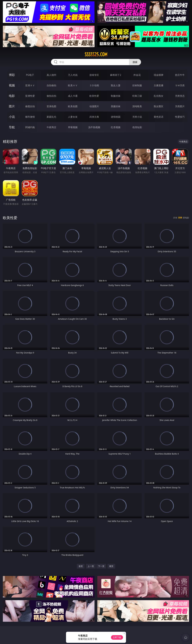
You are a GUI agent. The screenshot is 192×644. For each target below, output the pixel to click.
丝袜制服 (137, 85)
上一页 (91, 566)
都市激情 (30, 117)
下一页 (101, 566)
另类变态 (180, 96)
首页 (81, 566)
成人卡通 (73, 96)
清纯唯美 (137, 106)
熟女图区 (159, 106)
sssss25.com (96, 54)
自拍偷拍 (51, 85)
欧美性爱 (94, 96)
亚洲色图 (51, 106)
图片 (12, 106)
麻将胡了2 (116, 75)
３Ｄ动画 (94, 85)
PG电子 (30, 75)
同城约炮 (30, 127)
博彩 (12, 75)
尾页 (111, 566)
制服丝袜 (116, 96)
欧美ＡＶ (73, 85)
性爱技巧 (180, 117)
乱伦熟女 (159, 96)
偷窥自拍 (30, 106)
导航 (12, 127)
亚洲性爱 (30, 96)
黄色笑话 (159, 117)
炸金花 (137, 75)
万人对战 (73, 75)
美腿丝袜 (116, 106)
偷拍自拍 (51, 96)
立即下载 (117, 637)
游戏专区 (94, 75)
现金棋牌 (159, 75)
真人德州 (51, 75)
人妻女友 (73, 117)
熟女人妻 (116, 85)
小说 (12, 117)
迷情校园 (116, 117)
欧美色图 (73, 106)
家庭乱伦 (51, 117)
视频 (12, 85)
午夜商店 (51, 127)
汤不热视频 (94, 127)
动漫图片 (94, 106)
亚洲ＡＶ (30, 85)
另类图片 (180, 106)
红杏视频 (116, 127)
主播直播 (159, 85)
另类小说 (137, 117)
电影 (12, 96)
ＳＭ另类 (180, 85)
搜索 (135, 62)
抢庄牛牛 (180, 75)
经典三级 (137, 96)
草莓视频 (73, 127)
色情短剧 (137, 127)
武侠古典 (94, 117)
